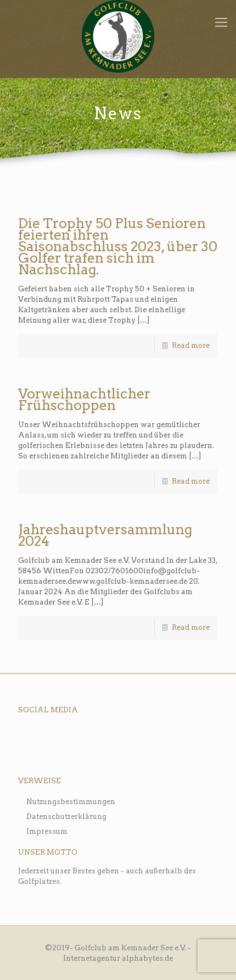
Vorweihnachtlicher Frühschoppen (84, 399)
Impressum (47, 831)
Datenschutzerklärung (66, 816)
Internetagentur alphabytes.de (118, 958)
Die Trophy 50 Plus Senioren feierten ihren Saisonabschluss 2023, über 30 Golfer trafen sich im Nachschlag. (118, 246)
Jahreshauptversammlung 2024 (105, 535)
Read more (191, 345)
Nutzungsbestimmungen (71, 802)
